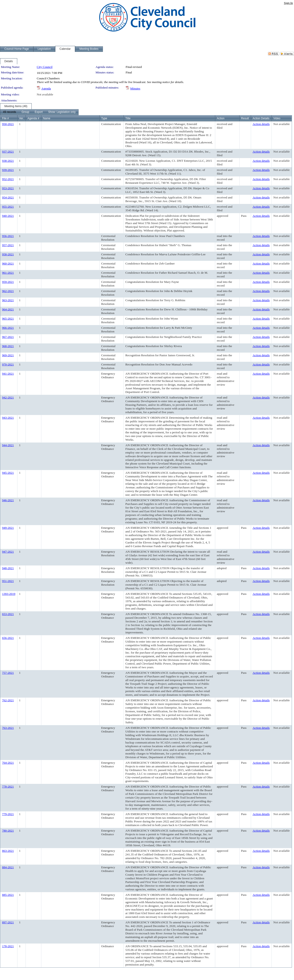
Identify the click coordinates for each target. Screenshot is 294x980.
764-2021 (8, 763)
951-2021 (8, 581)
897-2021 (8, 922)
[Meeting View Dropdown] (62, 112)
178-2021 (8, 946)
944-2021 (8, 445)
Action (221, 118)
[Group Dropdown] (25, 112)
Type (104, 118)
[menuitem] (10, 112)
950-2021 (8, 124)
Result (245, 118)
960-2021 (8, 263)
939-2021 (8, 170)
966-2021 (8, 328)
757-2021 (8, 673)
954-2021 (8, 197)
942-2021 (8, 397)
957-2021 (8, 245)
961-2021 (8, 273)
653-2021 (8, 614)
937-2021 (8, 152)
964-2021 (8, 309)
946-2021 (8, 500)
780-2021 (8, 831)
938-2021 (8, 161)
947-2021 (8, 552)
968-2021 (8, 346)
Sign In (288, 3)
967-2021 (8, 337)
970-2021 (8, 364)
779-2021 (8, 814)
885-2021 (8, 895)
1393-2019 (9, 594)
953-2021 (8, 188)
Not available (45, 94)
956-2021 (8, 236)
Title (128, 118)
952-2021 (8, 179)
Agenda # (33, 118)
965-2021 (8, 319)
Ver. (21, 118)
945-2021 (8, 473)
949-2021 (8, 528)
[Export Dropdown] (39, 112)
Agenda (46, 88)
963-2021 (8, 300)
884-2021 (8, 867)
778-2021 (8, 787)
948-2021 (8, 568)
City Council (45, 67)
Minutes (135, 88)
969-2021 (8, 355)
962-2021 (8, 291)
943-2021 (8, 418)
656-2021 (8, 638)
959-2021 (8, 282)
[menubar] (39, 112)
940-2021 (8, 216)
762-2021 (8, 700)
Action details (261, 124)
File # (5, 118)
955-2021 (8, 207)
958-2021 (8, 254)
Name (47, 118)
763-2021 (8, 728)
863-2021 (8, 851)
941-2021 (8, 374)
